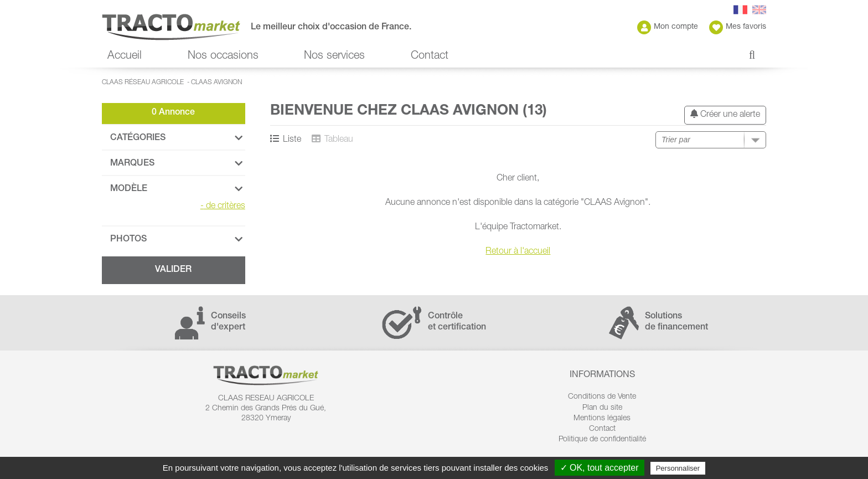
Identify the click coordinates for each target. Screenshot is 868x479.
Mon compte (668, 27)
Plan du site (602, 408)
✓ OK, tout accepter (600, 468)
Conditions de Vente (602, 397)
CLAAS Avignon (216, 83)
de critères (223, 207)
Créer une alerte (725, 114)
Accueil (125, 56)
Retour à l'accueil (518, 252)
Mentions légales (602, 419)
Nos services (334, 56)
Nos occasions (223, 56)
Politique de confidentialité (602, 440)
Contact (430, 56)
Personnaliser (678, 468)
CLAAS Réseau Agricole (143, 83)
